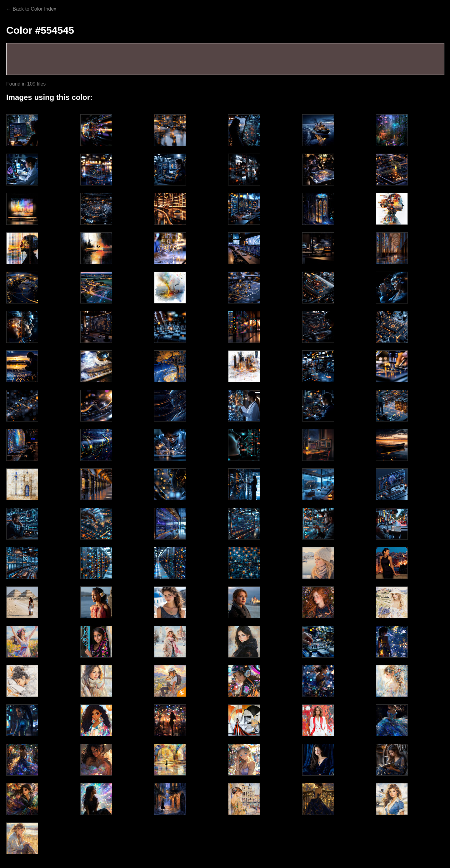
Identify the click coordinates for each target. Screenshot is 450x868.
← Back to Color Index (31, 9)
